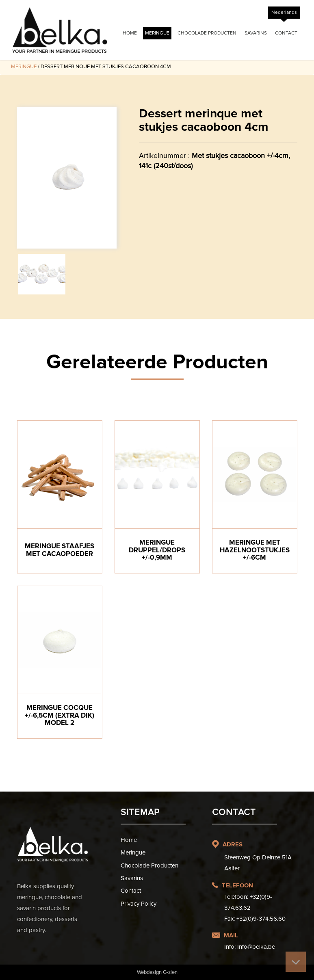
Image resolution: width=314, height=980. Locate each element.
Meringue (157, 33)
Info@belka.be (256, 947)
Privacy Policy (139, 904)
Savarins (256, 33)
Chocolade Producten (207, 33)
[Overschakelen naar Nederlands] (284, 13)
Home (130, 33)
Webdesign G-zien (157, 972)
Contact (286, 33)
